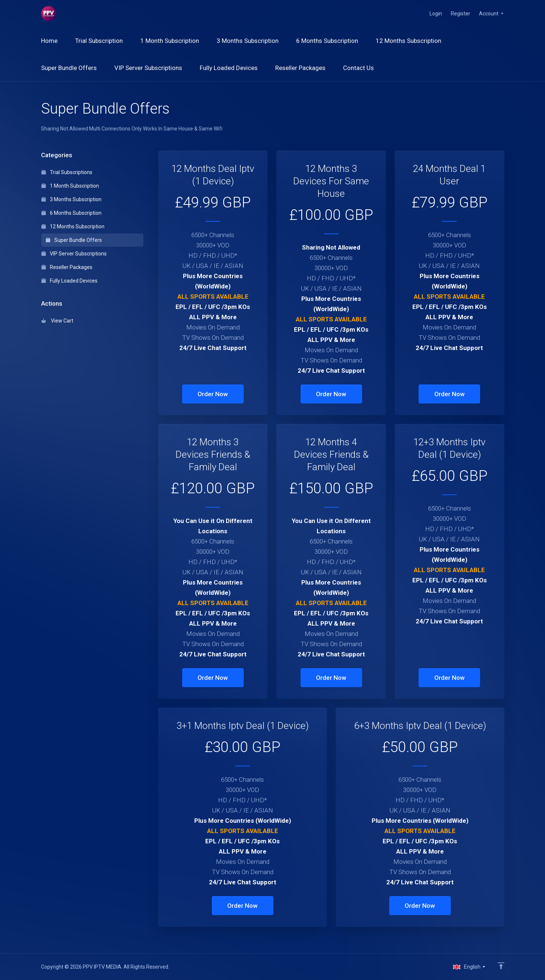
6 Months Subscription (71, 213)
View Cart (57, 321)
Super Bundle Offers (74, 240)
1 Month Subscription (70, 186)
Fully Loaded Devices (69, 281)
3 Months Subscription (71, 199)
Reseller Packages (67, 267)
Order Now (213, 394)
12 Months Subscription (73, 226)
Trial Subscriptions (67, 172)
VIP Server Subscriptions (74, 254)
